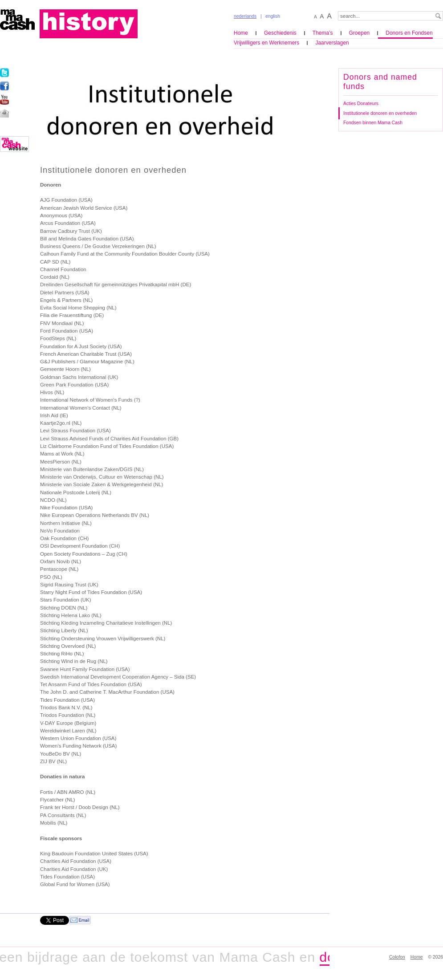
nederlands (245, 16)
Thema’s (323, 33)
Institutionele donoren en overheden (380, 113)
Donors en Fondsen (409, 33)
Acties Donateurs (361, 104)
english (273, 16)
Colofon (397, 957)
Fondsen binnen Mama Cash (373, 123)
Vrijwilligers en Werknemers (266, 43)
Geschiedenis (280, 33)
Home (241, 33)
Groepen (360, 33)
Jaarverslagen (332, 43)
